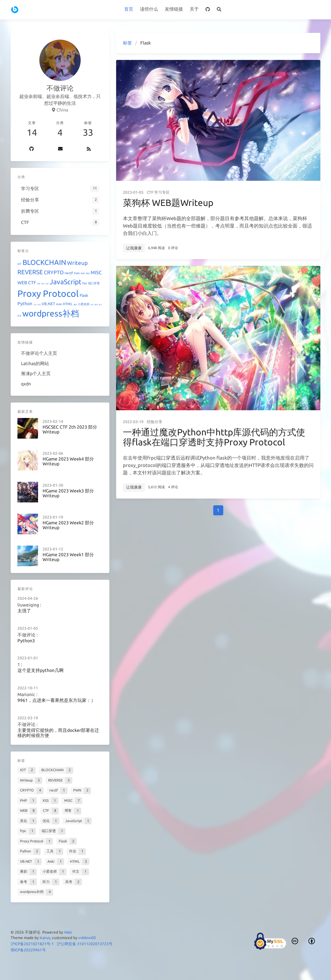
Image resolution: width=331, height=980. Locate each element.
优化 (47, 284)
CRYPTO (54, 272)
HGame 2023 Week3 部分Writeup (68, 494)
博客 (39, 284)
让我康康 (134, 248)
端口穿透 (94, 283)
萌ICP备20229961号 (28, 950)
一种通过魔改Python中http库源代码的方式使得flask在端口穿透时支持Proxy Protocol (214, 437)
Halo (68, 932)
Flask (84, 295)
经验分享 (155, 422)
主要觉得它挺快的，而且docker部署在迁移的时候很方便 (58, 733)
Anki (59, 304)
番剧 (75, 305)
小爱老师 (84, 304)
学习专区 (162, 192)
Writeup (77, 263)
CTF (150, 192)
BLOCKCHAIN (44, 262)
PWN (77, 273)
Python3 (26, 641)
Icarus (45, 938)
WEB (22, 283)
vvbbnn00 (87, 938)
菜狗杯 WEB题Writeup (168, 203)
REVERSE (30, 272)
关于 (194, 9)
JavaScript (65, 282)
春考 (96, 305)
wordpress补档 (51, 313)
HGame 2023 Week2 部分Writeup (68, 525)
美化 (43, 284)
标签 (127, 43)
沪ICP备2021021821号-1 (32, 944)
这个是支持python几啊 (40, 670)
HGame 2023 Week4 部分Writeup (68, 462)
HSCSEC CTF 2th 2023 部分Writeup (70, 430)
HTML (68, 304)
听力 (100, 305)
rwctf (69, 273)
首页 (129, 9)
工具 (35, 305)
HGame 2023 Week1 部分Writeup (68, 557)
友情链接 (174, 9)
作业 (39, 305)
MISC (96, 272)
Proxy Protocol (48, 293)
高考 (19, 316)
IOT (20, 264)
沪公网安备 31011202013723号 (85, 944)
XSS (88, 273)
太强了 (24, 611)
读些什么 (149, 9)
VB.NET (48, 304)
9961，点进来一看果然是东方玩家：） (56, 700)
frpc (85, 283)
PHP (83, 273)
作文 (92, 305)
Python (25, 304)
